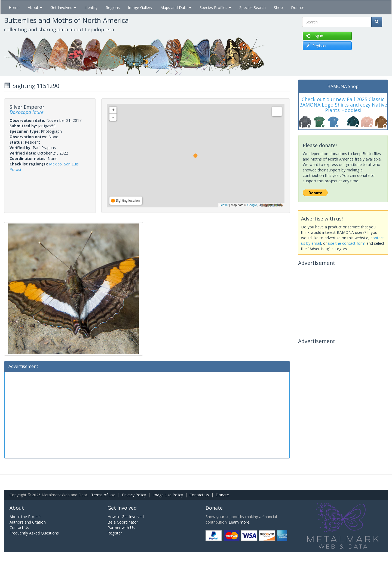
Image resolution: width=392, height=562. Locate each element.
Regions (113, 7)
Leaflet (224, 205)
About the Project (25, 517)
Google (252, 205)
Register (115, 533)
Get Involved (63, 7)
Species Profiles (215, 7)
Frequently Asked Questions (34, 533)
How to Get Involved (126, 517)
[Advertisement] (147, 414)
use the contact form (347, 243)
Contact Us (199, 495)
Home (14, 7)
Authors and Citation (28, 522)
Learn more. (239, 522)
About (35, 7)
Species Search (252, 7)
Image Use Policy (168, 495)
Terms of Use (103, 495)
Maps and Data (176, 7)
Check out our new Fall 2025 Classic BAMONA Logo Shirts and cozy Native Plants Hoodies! (343, 105)
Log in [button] (315, 36)
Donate (298, 7)
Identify (91, 7)
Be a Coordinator (123, 522)
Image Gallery (140, 7)
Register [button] (316, 46)
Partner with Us (121, 528)
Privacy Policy (134, 495)
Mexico (55, 164)
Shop (278, 7)
